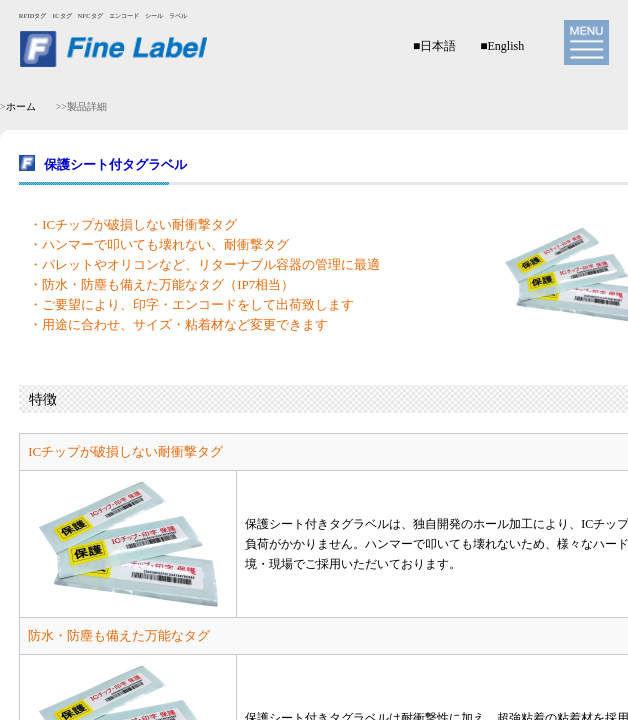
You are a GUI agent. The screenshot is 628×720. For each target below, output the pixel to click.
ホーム (21, 106)
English (505, 46)
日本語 (438, 46)
